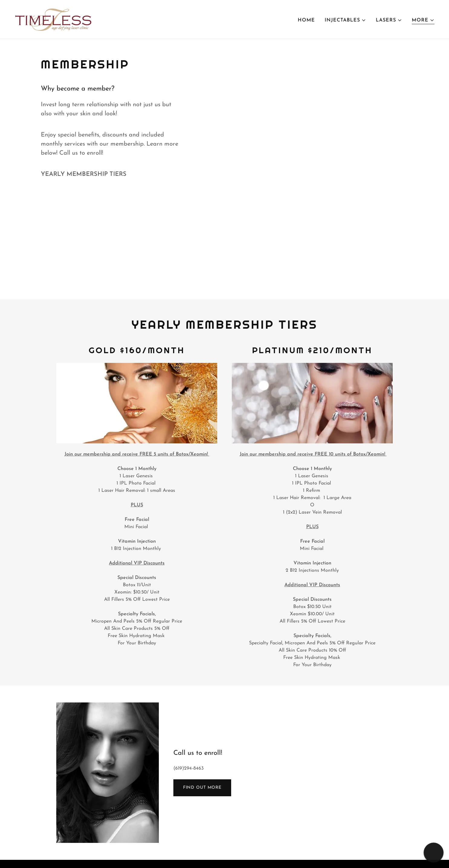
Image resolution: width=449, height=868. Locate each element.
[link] (54, 19)
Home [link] (306, 20)
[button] (345, 20)
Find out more (202, 788)
